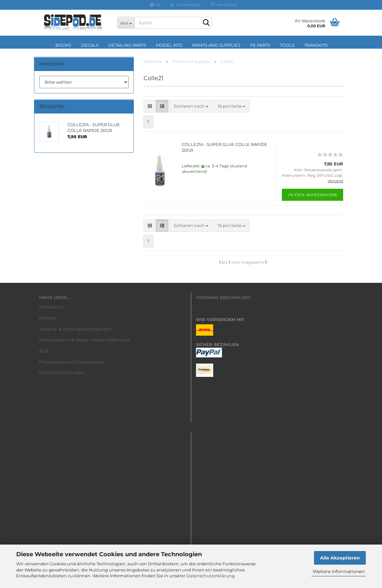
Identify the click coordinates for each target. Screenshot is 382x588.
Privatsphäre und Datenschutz (71, 362)
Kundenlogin (186, 5)
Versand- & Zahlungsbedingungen (76, 329)
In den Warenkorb (313, 195)
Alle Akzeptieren (340, 558)
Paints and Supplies (216, 45)
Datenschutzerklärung (210, 576)
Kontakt (47, 318)
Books (63, 45)
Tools (287, 45)
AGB (44, 351)
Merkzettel (224, 5)
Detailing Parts (127, 45)
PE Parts (260, 45)
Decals (90, 45)
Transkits (316, 45)
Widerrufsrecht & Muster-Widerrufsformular (85, 340)
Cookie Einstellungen (62, 372)
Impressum (51, 307)
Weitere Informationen (339, 571)
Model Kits (169, 45)
